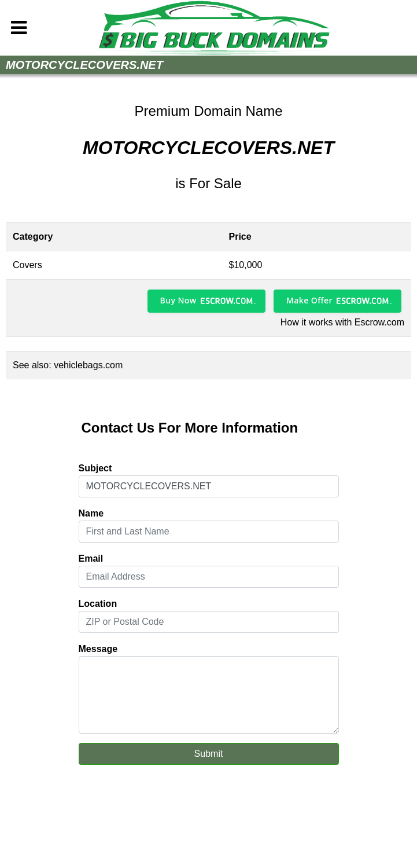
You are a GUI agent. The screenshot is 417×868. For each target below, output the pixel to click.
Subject (95, 468)
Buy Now (178, 300)
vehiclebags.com (88, 365)
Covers (27, 265)
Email (91, 558)
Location (98, 604)
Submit (209, 754)
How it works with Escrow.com (342, 322)
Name (91, 513)
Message (98, 649)
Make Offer (309, 300)
